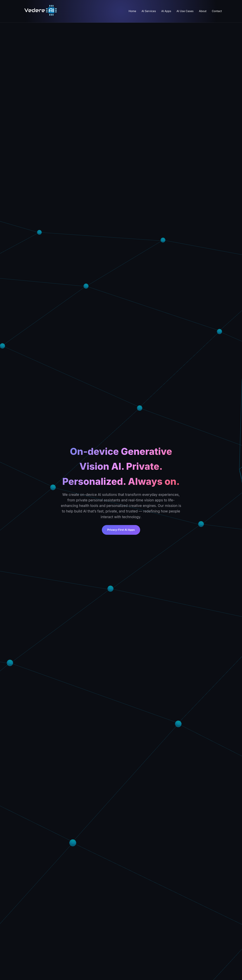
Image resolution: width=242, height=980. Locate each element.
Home (132, 11)
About (203, 11)
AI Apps (166, 11)
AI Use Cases (185, 11)
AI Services (149, 11)
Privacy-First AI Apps (121, 530)
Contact (217, 11)
